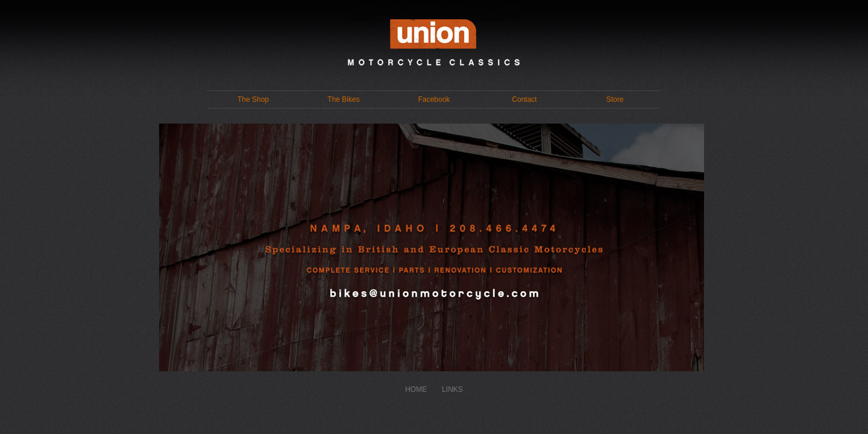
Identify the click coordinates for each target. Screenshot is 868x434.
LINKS (452, 389)
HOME (416, 389)
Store (615, 99)
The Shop (253, 99)
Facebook (434, 99)
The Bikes (343, 99)
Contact (524, 99)
